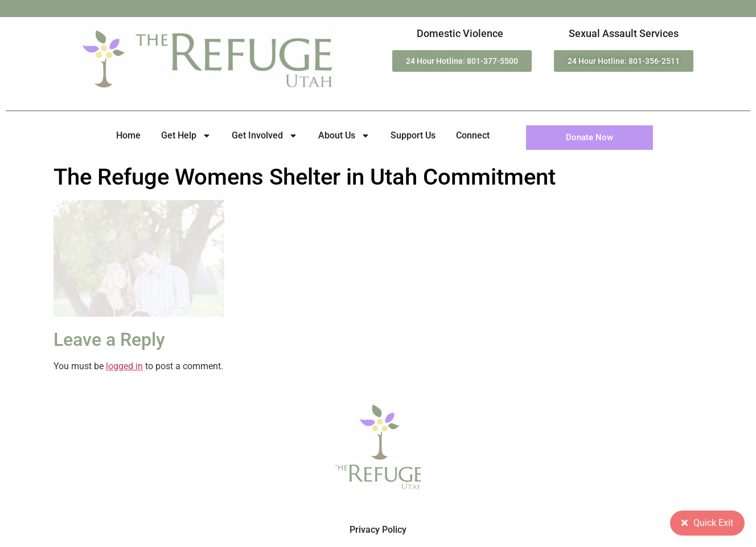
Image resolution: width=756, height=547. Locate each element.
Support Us (413, 135)
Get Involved (265, 136)
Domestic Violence (460, 33)
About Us (344, 136)
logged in (124, 366)
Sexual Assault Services (624, 33)
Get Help (186, 136)
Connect (473, 135)
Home (128, 135)
